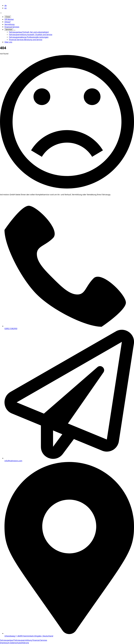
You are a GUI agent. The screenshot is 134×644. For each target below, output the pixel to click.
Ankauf (7, 22)
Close (8, 17)
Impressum (5, 643)
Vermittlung (9, 24)
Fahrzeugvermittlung (23, 640)
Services (9, 30)
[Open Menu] (1, 13)
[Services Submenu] (14, 30)
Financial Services (12, 27)
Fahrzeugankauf (7, 640)
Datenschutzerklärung (19, 643)
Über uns (8, 42)
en (6, 8)
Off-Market (9, 19)
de (6, 5)
